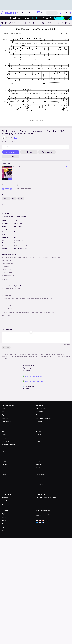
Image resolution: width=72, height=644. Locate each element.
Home (4, 354)
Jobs (3, 412)
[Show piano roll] (66, 23)
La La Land (5, 266)
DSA (3, 451)
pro (16, 138)
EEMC (4, 504)
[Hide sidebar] (31, 332)
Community (39, 422)
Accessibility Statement (8, 445)
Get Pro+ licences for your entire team (46, 497)
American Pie (6, 269)
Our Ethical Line (40, 408)
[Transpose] (37, 23)
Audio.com (5, 497)
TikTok (4, 478)
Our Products (6, 418)
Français (4, 524)
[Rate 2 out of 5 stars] (6, 189)
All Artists (39, 471)
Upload (63, 13)
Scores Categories (41, 474)
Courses (38, 478)
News (38, 488)
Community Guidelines (42, 415)
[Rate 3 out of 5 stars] (8, 189)
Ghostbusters (6, 263)
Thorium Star (12, 354)
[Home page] (8, 13)
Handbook (39, 438)
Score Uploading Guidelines (43, 418)
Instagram (5, 481)
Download (39, 435)
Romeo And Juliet (7, 275)
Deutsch (4, 517)
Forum (38, 441)
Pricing (4, 455)
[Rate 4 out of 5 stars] (11, 189)
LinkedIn (4, 474)
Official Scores (40, 481)
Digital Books (40, 484)
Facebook (5, 468)
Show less (6, 279)
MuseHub (4, 501)
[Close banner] (67, 18)
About (4, 408)
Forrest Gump (6, 272)
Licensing (5, 435)
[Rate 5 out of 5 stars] (14, 189)
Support (4, 415)
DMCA (4, 448)
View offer (59, 18)
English (4, 514)
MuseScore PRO (6, 422)
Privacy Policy (6, 438)
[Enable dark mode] (59, 23)
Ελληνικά (5, 527)
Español (4, 521)
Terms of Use (6, 441)
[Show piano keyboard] (63, 23)
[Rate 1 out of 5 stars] (3, 189)
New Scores (39, 468)
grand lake (5, 260)
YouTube (4, 464)
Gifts (3, 425)
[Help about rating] (17, 185)
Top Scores (39, 464)
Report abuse (40, 412)
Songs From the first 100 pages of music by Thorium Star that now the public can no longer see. (29, 257)
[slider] (1, 25)
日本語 (4, 531)
